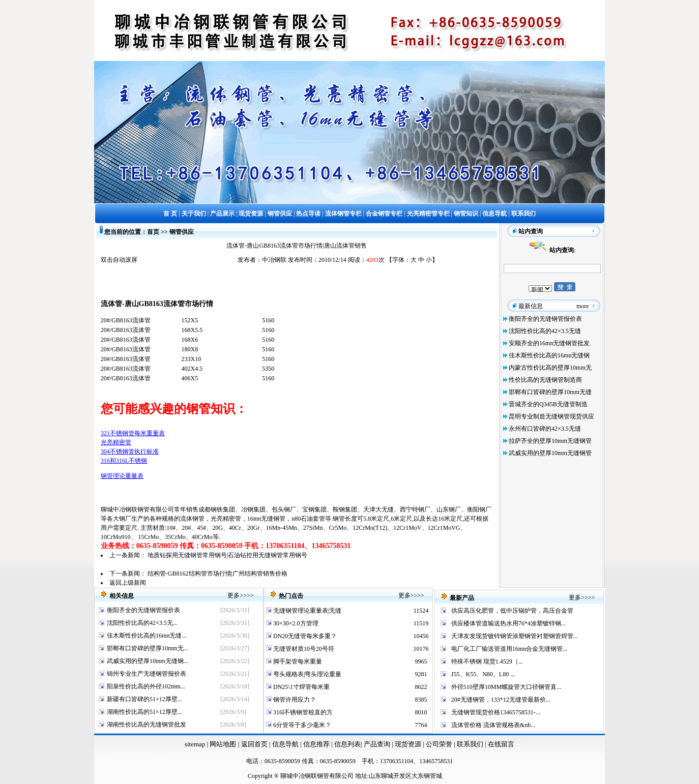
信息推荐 (315, 744)
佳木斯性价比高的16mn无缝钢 (549, 355)
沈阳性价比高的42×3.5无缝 (545, 331)
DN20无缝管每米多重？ (304, 636)
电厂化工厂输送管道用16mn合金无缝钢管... (509, 649)
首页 (153, 232)
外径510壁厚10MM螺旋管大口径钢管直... (506, 687)
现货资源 (408, 744)
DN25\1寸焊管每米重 (301, 687)
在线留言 (501, 744)
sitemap (195, 744)
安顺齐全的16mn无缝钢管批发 (549, 343)
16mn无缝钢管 (266, 519)
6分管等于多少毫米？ (301, 725)
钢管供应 (182, 232)
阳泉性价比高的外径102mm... (146, 686)
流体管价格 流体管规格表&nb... (493, 725)
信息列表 (347, 744)
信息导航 (285, 744)
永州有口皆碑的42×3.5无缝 (545, 429)
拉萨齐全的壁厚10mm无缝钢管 (550, 441)
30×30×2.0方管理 (295, 623)
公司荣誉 (440, 744)
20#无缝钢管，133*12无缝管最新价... (501, 700)
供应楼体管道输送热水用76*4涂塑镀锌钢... (508, 623)
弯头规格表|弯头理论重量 (307, 674)
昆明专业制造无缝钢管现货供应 (551, 416)
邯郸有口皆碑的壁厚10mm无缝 (550, 392)
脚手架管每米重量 (297, 661)
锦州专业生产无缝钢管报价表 (147, 674)
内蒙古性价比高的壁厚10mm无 (550, 368)
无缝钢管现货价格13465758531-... (496, 712)
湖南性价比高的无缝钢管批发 (147, 725)
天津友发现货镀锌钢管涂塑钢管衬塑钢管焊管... (515, 636)
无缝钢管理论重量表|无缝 (307, 611)
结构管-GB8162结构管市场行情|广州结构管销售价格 (217, 574)
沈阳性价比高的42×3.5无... (142, 623)
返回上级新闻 (128, 583)
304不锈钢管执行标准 (130, 451)
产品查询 (378, 744)
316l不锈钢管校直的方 (302, 712)
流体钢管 (192, 519)
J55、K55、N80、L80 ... (483, 674)
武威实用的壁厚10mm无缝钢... (148, 661)
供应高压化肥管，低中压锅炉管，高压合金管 (512, 611)
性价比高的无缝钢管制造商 (545, 380)
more (583, 306)
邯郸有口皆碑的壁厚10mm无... (148, 648)
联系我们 (471, 744)
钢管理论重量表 (122, 476)
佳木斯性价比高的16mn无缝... (147, 636)
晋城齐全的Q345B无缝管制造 (548, 404)
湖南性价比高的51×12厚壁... (144, 712)
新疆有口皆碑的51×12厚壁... (144, 699)
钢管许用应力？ (294, 700)
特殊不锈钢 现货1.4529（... (487, 661)
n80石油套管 (308, 519)
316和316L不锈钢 (124, 461)
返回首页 (253, 744)
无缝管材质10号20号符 (303, 649)
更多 (234, 595)
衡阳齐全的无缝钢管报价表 (545, 319)
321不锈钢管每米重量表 (133, 433)
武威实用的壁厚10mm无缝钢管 (550, 453)
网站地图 (223, 744)
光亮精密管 (116, 442)
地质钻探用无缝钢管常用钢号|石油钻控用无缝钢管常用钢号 (227, 555)
